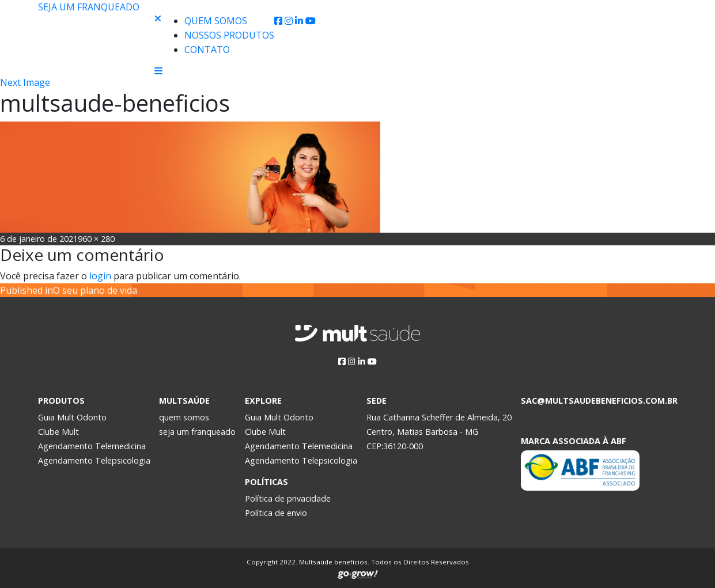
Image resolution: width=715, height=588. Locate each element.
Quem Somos (216, 21)
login (100, 276)
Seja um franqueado (89, 7)
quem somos (184, 417)
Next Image (25, 82)
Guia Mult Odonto (72, 417)
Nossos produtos (229, 35)
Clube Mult (58, 432)
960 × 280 (96, 239)
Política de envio (276, 513)
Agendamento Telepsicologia (94, 460)
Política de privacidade (288, 498)
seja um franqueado (197, 432)
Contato (207, 50)
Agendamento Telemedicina (92, 446)
